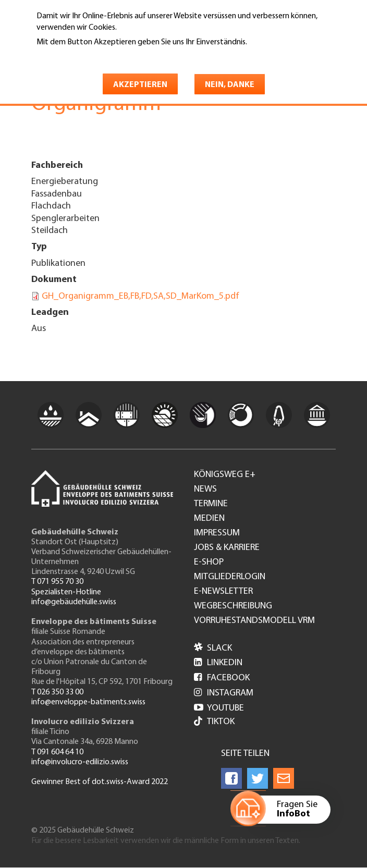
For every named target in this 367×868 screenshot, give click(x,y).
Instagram (224, 693)
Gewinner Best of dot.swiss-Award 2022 (100, 782)
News (205, 490)
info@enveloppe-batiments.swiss (88, 702)
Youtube (219, 708)
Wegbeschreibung (233, 606)
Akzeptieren (140, 85)
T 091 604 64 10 (57, 752)
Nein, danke (230, 85)
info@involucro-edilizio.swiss (80, 762)
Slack (213, 648)
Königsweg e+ (225, 475)
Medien (209, 519)
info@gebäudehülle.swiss (74, 602)
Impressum (217, 533)
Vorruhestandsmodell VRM (254, 621)
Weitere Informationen (82, 57)
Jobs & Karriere (227, 548)
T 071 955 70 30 (57, 582)
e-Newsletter (223, 592)
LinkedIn (218, 663)
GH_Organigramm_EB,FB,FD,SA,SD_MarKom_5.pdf (140, 296)
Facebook (222, 678)
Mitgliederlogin (230, 577)
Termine (211, 504)
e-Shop (209, 563)
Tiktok (214, 722)
